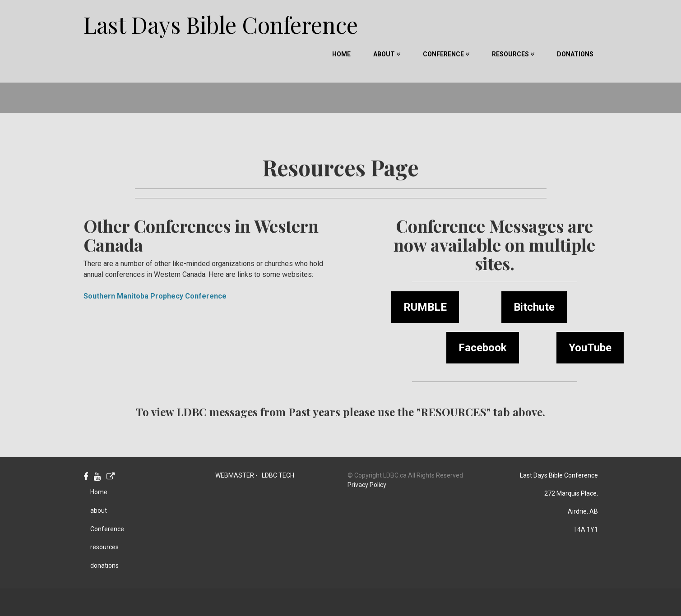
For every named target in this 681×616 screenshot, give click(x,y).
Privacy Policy (367, 485)
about (387, 54)
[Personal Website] (111, 477)
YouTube (590, 348)
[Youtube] (97, 477)
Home (341, 54)
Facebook (483, 348)
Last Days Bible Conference (221, 18)
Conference (446, 54)
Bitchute (534, 307)
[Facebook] (86, 477)
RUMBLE (425, 307)
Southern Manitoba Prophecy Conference (155, 296)
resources (513, 54)
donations (575, 54)
